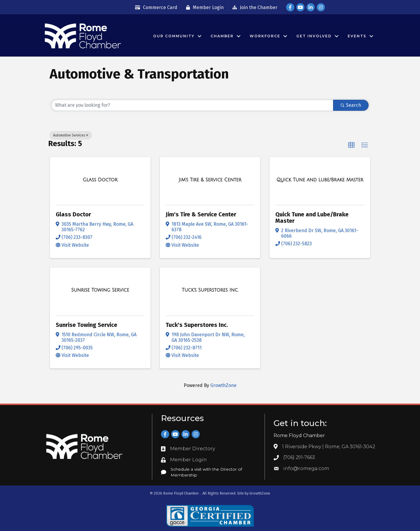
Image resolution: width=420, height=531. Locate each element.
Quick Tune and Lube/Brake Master (312, 218)
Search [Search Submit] (351, 105)
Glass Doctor (73, 214)
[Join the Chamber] (253, 8)
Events (357, 36)
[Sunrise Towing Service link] (100, 290)
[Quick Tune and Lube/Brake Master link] (320, 180)
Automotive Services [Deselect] (71, 135)
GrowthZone (223, 385)
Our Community (174, 36)
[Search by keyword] (192, 105)
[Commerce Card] (155, 8)
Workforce (265, 36)
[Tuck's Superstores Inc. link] (210, 290)
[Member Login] (203, 8)
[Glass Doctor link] (100, 180)
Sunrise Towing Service (86, 325)
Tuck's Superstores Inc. (197, 325)
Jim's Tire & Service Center (201, 214)
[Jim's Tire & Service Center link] (210, 180)
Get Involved (314, 36)
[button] (351, 145)
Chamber (222, 36)
